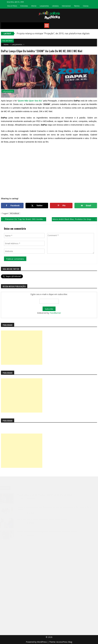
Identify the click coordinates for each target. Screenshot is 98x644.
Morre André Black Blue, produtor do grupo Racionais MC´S (75, 219)
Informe (34, 6)
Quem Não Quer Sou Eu (30, 101)
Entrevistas (24, 6)
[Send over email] (86, 206)
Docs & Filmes (12, 6)
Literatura (55, 6)
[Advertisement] (22, 348)
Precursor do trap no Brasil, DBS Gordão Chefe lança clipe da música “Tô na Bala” (26, 219)
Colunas (86, 6)
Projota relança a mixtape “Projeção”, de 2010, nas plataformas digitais (53, 33)
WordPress (42, 642)
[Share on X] (37, 206)
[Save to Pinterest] (61, 206)
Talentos (77, 6)
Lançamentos (44, 6)
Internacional (66, 6)
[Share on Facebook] (12, 206)
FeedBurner (55, 313)
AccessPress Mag (64, 642)
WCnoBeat (14, 213)
